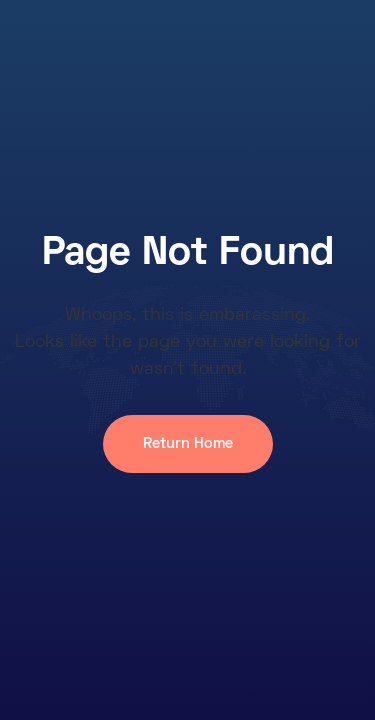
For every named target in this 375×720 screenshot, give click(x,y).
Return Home (188, 444)
